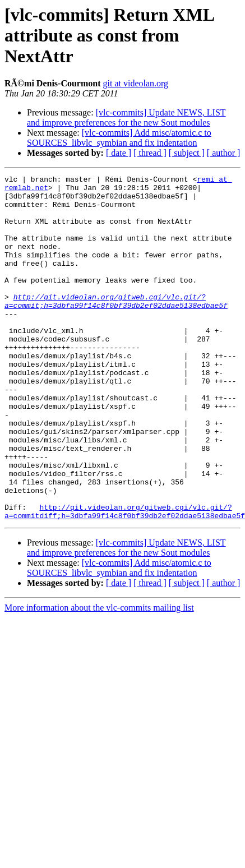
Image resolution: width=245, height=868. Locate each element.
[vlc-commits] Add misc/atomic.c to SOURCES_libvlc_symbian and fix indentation (119, 138)
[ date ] (119, 153)
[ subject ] (187, 153)
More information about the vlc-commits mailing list (99, 677)
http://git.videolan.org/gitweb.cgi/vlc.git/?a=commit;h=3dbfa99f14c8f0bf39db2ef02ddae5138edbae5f (116, 327)
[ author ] (224, 153)
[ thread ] (150, 153)
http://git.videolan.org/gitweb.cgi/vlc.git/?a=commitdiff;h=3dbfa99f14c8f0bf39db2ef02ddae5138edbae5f (125, 579)
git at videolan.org (136, 83)
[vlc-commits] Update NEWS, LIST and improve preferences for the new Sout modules (126, 117)
